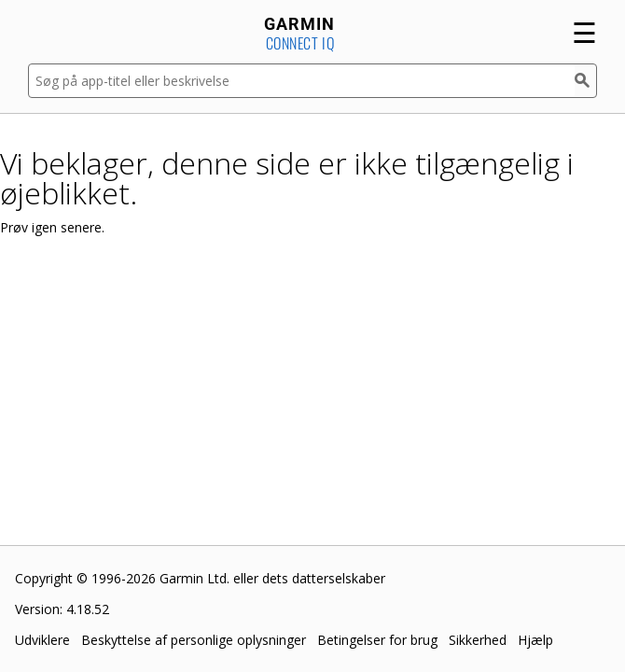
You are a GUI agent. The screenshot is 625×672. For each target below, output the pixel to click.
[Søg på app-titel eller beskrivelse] (301, 81)
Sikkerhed (478, 640)
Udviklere (42, 640)
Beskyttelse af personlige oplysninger (194, 640)
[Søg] (586, 81)
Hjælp (535, 640)
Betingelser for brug (377, 640)
